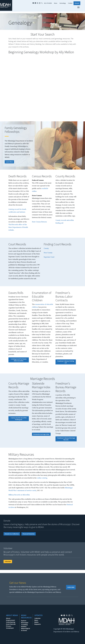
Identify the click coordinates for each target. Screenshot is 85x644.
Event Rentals (11, 624)
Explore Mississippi (25, 622)
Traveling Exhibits (24, 625)
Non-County (48, 253)
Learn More (9, 162)
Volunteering (11, 622)
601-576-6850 (48, 3)
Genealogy (63, 3)
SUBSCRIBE (71, 587)
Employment (11, 620)
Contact (70, 3)
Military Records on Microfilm (19, 495)
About (8, 618)
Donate (77, 3)
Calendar (37, 618)
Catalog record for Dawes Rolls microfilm (19, 360)
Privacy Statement (10, 627)
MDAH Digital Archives (25, 629)
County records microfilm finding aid (19, 419)
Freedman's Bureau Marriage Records (66, 439)
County (46, 248)
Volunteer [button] (8, 561)
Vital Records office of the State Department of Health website (18, 227)
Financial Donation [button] (29, 534)
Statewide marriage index (41, 434)
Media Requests (38, 623)
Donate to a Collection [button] (12, 534)
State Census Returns (39, 222)
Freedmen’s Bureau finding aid (66, 362)
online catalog (42, 478)
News (56, 3)
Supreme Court (49, 257)
